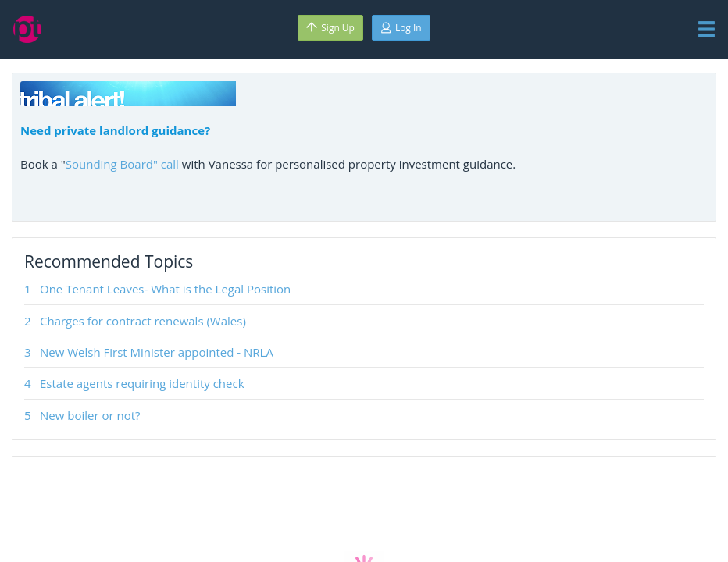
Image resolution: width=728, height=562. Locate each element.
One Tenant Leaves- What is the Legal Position (165, 289)
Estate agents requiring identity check (142, 383)
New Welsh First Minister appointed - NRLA (157, 352)
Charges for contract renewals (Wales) (143, 321)
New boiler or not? (90, 415)
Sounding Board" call (122, 164)
